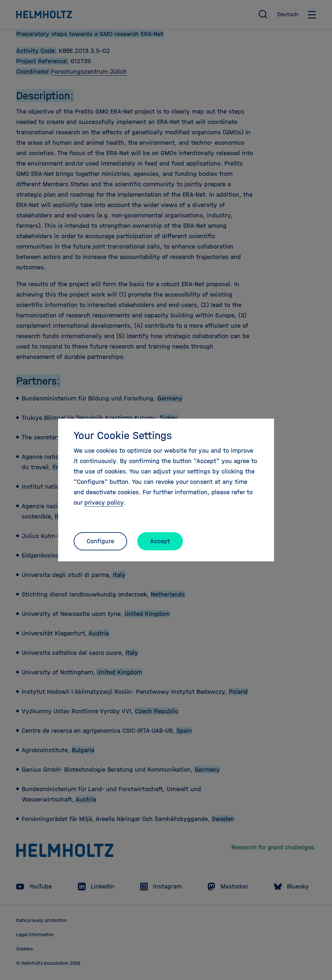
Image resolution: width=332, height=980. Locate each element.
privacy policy (104, 502)
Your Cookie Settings (123, 435)
